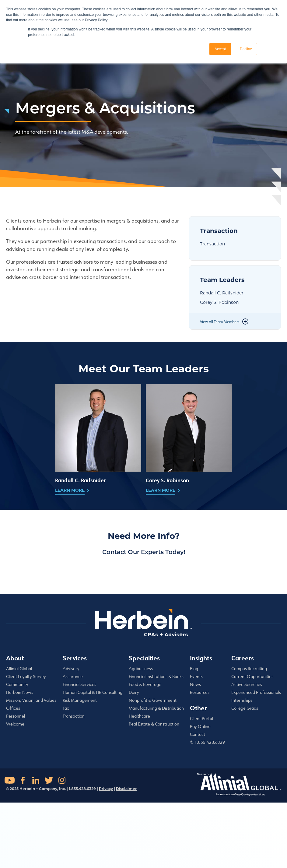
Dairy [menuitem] (134, 692)
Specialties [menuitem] (144, 658)
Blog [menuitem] (194, 669)
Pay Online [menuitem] (200, 726)
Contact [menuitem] (198, 734)
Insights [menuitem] (201, 658)
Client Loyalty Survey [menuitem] (26, 676)
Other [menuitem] (198, 708)
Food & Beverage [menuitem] (145, 684)
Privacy (106, 789)
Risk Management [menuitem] (80, 700)
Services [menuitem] (75, 658)
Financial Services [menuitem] (79, 684)
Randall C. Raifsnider (222, 293)
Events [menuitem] (196, 676)
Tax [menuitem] (66, 708)
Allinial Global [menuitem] (19, 669)
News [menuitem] (195, 684)
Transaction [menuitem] (74, 716)
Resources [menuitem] (200, 692)
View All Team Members (220, 322)
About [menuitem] (15, 658)
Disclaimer (126, 789)
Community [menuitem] (17, 684)
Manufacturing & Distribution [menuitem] (156, 708)
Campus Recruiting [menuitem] (249, 669)
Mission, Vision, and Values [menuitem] (31, 700)
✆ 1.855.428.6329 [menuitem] (207, 742)
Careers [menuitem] (243, 658)
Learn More (70, 490)
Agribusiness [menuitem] (141, 669)
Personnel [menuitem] (16, 716)
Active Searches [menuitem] (247, 684)
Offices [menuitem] (13, 708)
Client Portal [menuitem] (201, 719)
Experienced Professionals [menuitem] (256, 692)
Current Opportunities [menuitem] (252, 676)
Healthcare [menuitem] (139, 716)
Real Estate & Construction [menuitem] (154, 724)
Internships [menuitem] (242, 700)
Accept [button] (220, 49)
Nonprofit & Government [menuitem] (153, 700)
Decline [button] (246, 49)
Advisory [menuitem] (71, 669)
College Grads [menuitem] (245, 708)
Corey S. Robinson (219, 302)
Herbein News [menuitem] (20, 692)
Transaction (212, 244)
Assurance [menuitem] (73, 676)
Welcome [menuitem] (15, 724)
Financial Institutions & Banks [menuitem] (156, 676)
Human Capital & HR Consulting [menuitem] (93, 692)
